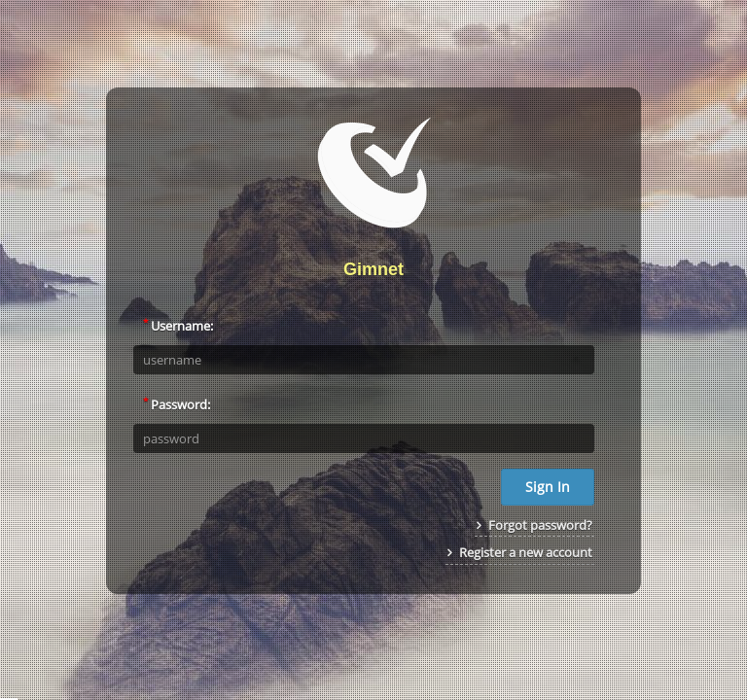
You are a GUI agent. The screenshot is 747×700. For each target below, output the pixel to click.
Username (177, 325)
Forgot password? (534, 525)
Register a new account (520, 552)
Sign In (548, 487)
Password (175, 403)
